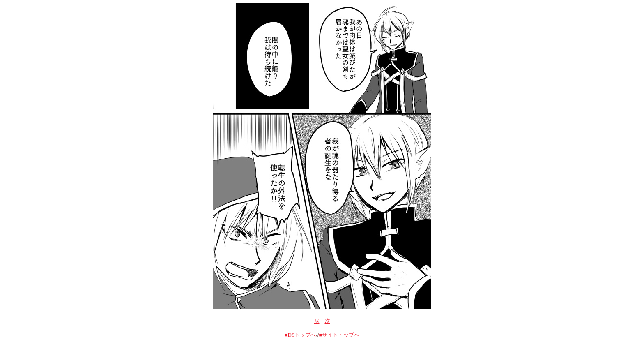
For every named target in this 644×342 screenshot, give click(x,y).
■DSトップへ (300, 335)
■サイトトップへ (339, 335)
